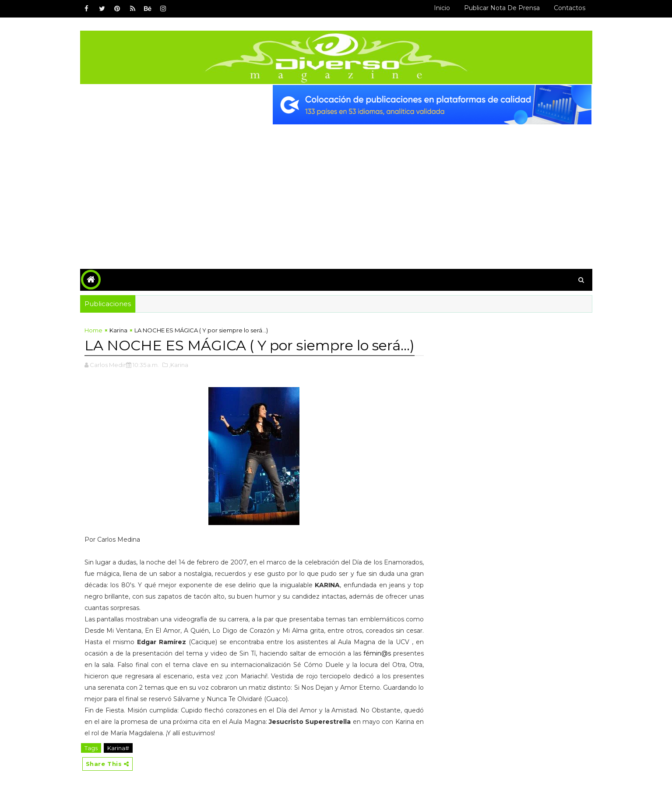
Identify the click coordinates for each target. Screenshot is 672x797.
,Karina (179, 365)
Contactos (570, 8)
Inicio (442, 8)
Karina (118, 330)
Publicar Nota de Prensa (502, 8)
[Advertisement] (336, 190)
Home (93, 330)
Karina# (118, 748)
